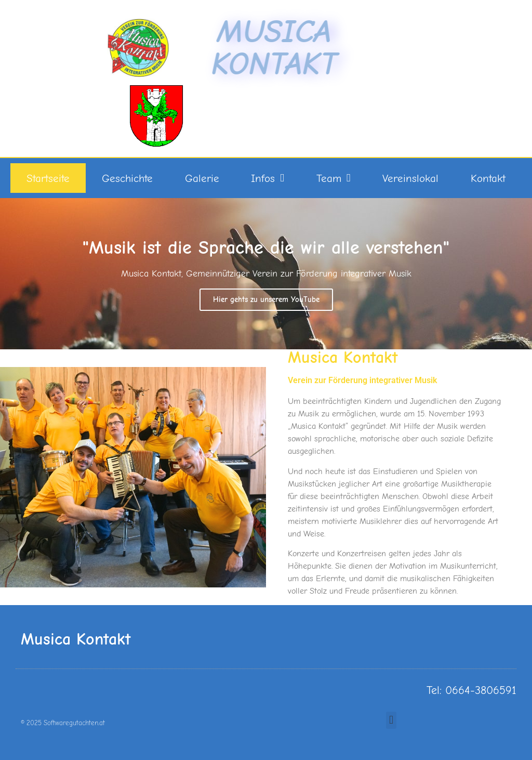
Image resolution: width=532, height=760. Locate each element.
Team (334, 178)
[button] (391, 720)
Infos (268, 178)
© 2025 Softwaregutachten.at (63, 723)
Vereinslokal (410, 178)
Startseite (48, 178)
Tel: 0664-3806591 (471, 690)
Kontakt (488, 178)
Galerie (202, 178)
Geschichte (127, 178)
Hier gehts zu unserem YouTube (266, 299)
